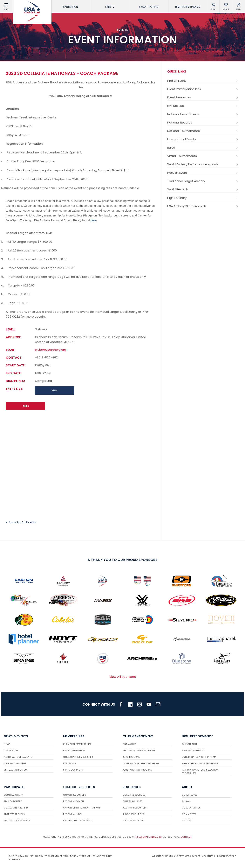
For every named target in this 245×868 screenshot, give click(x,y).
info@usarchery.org (148, 837)
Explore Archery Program (139, 751)
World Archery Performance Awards (203, 164)
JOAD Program (132, 757)
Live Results (203, 106)
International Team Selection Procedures (200, 771)
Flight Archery (203, 198)
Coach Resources (75, 795)
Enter (25, 406)
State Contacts (73, 770)
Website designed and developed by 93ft (176, 856)
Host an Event (203, 173)
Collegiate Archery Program (141, 763)
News (7, 744)
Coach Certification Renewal (82, 808)
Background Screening (78, 821)
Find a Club (129, 744)
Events (110, 7)
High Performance (188, 7)
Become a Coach (74, 801)
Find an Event (203, 81)
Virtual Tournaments (203, 156)
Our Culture (190, 744)
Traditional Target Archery (203, 181)
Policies (187, 821)
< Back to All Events (21, 522)
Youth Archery (13, 795)
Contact (186, 837)
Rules (203, 148)
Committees (189, 814)
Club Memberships (74, 751)
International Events (203, 139)
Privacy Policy (69, 856)
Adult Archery (13, 801)
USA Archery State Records (203, 206)
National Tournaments (203, 131)
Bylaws (186, 801)
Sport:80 (231, 856)
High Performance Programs (200, 763)
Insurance (70, 763)
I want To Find (149, 7)
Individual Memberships (77, 744)
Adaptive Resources (135, 808)
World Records (203, 189)
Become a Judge (73, 814)
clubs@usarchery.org (51, 350)
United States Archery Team (199, 757)
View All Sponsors (122, 677)
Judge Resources (133, 814)
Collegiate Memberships (78, 757)
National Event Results (203, 114)
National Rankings (193, 751)
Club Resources (133, 801)
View (54, 390)
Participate (71, 7)
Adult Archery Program (137, 770)
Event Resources (203, 97)
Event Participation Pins (203, 89)
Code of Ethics (191, 808)
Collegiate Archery (16, 808)
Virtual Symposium (16, 770)
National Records (203, 123)
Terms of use (87, 856)
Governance (190, 795)
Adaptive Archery (14, 814)
